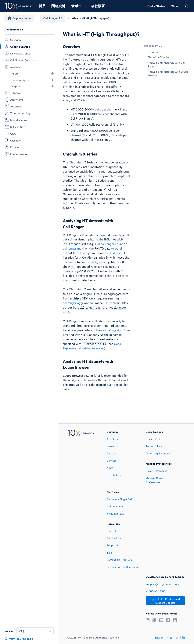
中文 (170, 637)
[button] (52, 73)
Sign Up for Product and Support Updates (165, 601)
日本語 (180, 637)
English (159, 637)
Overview (153, 52)
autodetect (115, 253)
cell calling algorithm (115, 330)
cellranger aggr (73, 303)
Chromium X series (159, 57)
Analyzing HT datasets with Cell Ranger (166, 64)
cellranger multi (74, 248)
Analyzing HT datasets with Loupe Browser (168, 73)
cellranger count (112, 244)
